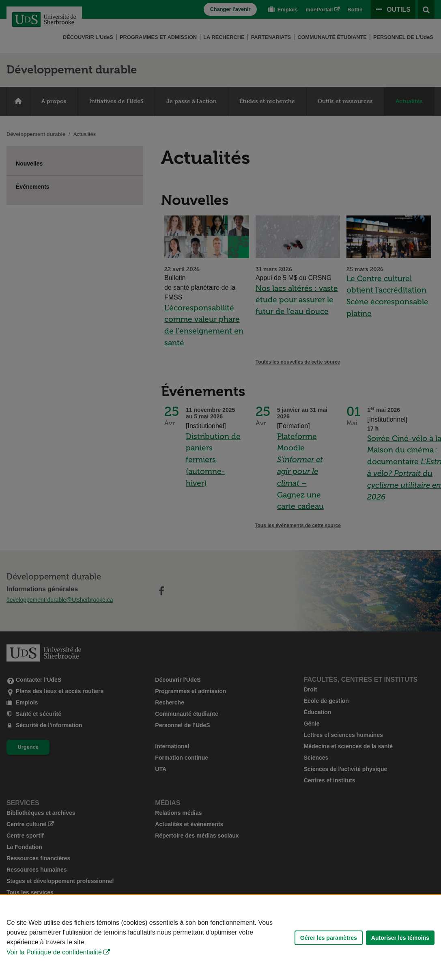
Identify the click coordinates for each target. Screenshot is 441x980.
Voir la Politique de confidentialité (54, 952)
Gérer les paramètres (329, 938)
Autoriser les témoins (400, 938)
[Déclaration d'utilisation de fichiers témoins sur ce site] (220, 938)
